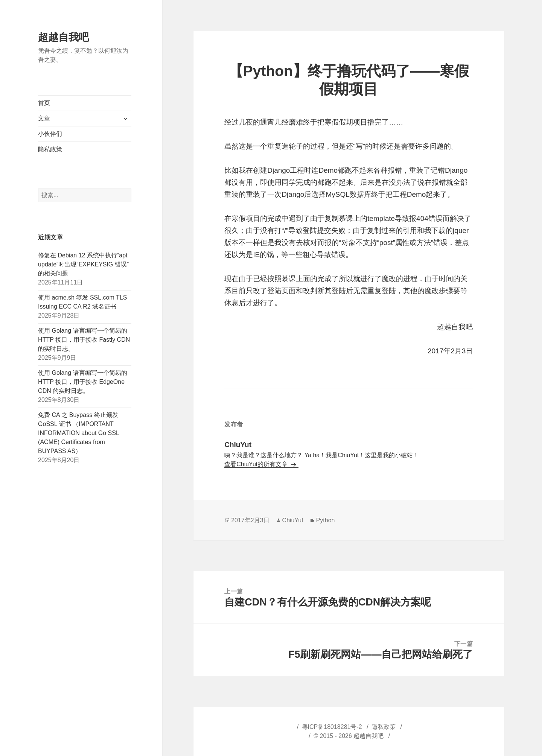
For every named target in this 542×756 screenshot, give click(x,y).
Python (326, 520)
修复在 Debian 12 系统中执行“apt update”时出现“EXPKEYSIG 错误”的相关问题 (83, 264)
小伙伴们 (50, 134)
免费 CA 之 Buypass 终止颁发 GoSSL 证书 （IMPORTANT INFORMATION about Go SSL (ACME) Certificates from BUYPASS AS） (78, 433)
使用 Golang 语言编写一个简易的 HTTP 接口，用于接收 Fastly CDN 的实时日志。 (84, 340)
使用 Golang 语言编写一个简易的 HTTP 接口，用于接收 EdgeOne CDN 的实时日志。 (82, 382)
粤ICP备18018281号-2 (332, 727)
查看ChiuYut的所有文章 (257, 464)
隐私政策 (50, 149)
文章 (44, 118)
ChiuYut (293, 520)
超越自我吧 (63, 37)
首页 (44, 103)
